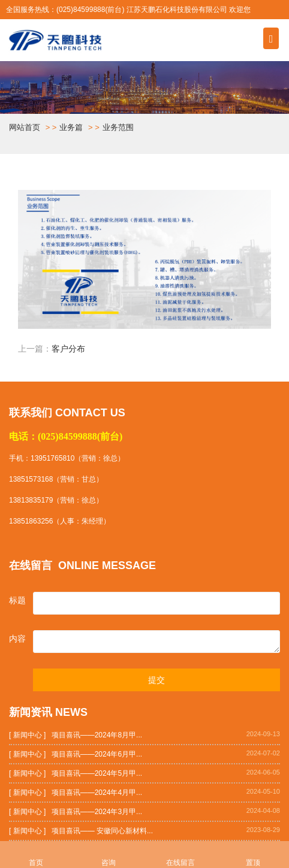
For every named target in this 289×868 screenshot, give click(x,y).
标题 (17, 600)
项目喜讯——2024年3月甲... (97, 812)
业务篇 (71, 127)
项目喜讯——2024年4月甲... (97, 793)
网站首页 (25, 127)
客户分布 (68, 349)
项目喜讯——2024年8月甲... (97, 735)
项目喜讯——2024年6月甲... (97, 754)
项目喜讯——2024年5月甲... (97, 773)
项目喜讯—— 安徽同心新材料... (102, 831)
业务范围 (118, 127)
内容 (17, 639)
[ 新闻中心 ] (27, 735)
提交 (156, 680)
